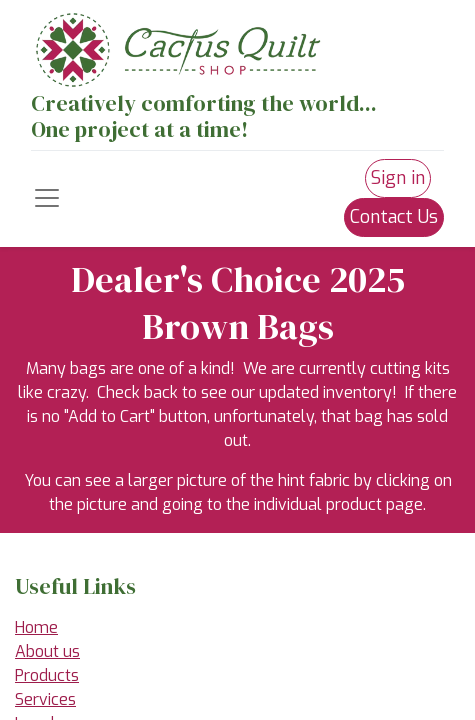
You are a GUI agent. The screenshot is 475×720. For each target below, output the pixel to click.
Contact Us (394, 217)
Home (36, 627)
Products (47, 675)
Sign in (398, 178)
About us (47, 651)
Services (45, 699)
